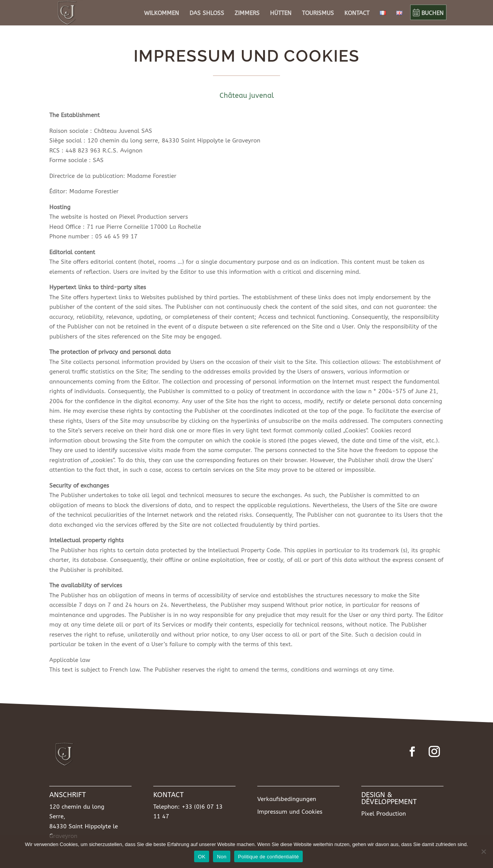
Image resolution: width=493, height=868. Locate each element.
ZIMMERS (247, 13)
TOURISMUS (318, 13)
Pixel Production (384, 814)
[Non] (483, 851)
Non (222, 857)
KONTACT (357, 13)
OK (202, 857)
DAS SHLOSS (207, 13)
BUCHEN (428, 13)
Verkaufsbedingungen (287, 799)
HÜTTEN (281, 13)
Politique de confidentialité (268, 857)
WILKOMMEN (162, 13)
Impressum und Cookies (290, 812)
